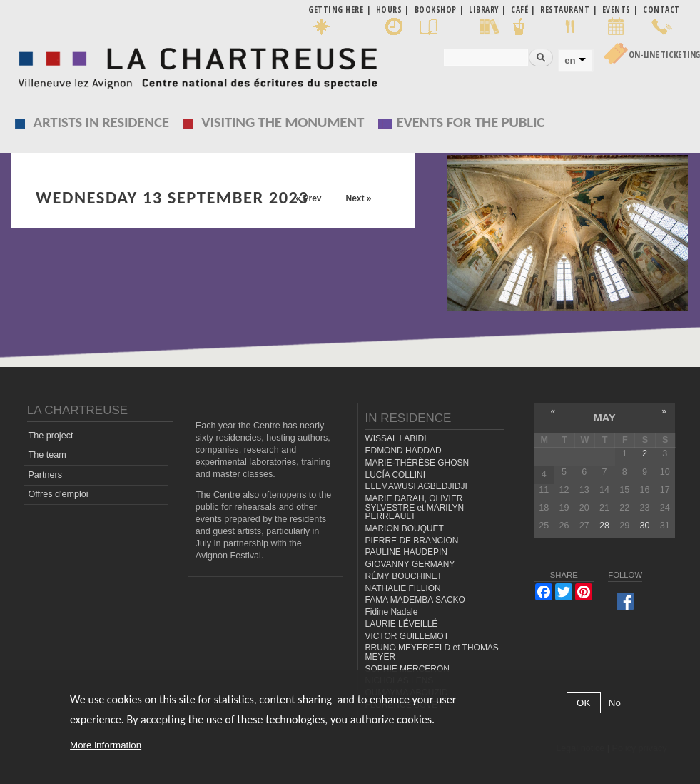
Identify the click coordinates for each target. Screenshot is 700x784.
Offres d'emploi (58, 494)
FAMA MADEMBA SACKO (415, 600)
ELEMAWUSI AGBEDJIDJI (416, 486)
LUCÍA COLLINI (395, 475)
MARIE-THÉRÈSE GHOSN (417, 463)
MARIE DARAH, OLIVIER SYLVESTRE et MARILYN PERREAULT (415, 507)
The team (47, 455)
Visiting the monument (283, 122)
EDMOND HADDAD (404, 451)
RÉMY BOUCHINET (404, 576)
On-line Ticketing (664, 55)
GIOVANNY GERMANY (410, 564)
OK (583, 703)
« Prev (308, 198)
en (570, 60)
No (615, 703)
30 (645, 526)
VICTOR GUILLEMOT (407, 636)
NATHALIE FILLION (403, 588)
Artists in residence (101, 122)
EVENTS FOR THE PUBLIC (471, 122)
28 (604, 526)
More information (106, 745)
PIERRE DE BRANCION (412, 541)
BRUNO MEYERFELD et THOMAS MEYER (432, 652)
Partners (45, 475)
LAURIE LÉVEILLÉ (402, 624)
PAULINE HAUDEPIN (407, 552)
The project (50, 436)
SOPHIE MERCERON (407, 669)
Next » (358, 198)
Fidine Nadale (392, 612)
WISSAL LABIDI (396, 438)
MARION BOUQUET (405, 528)
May (605, 418)
